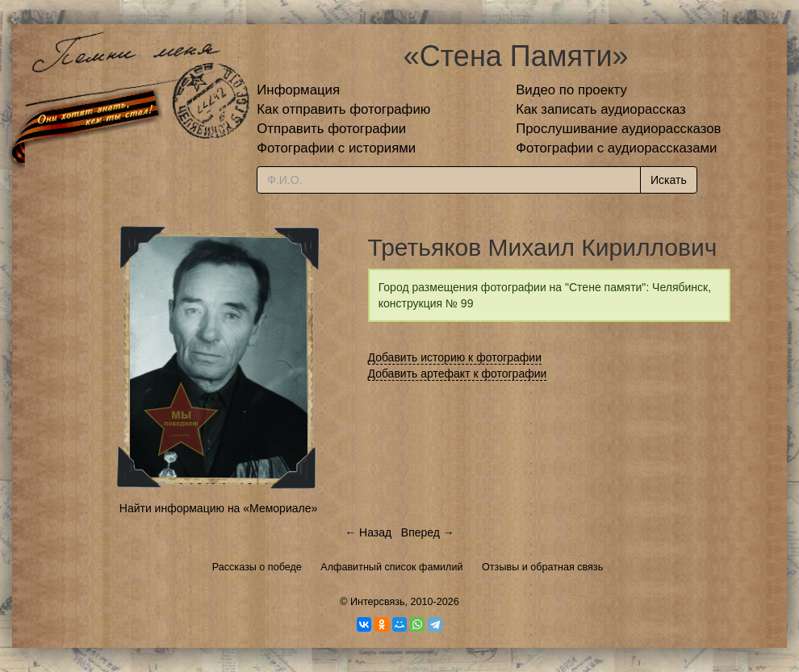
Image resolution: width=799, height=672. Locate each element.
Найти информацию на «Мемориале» (218, 508)
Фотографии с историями (336, 148)
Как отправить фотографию (343, 109)
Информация (298, 90)
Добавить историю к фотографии (455, 357)
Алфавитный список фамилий (391, 567)
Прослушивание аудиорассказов (618, 129)
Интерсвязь (378, 602)
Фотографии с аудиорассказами (616, 148)
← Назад (368, 532)
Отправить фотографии (331, 129)
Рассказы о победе (257, 567)
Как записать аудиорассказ (601, 109)
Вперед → (428, 532)
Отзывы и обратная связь (542, 567)
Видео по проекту (571, 90)
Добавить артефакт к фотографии (458, 374)
